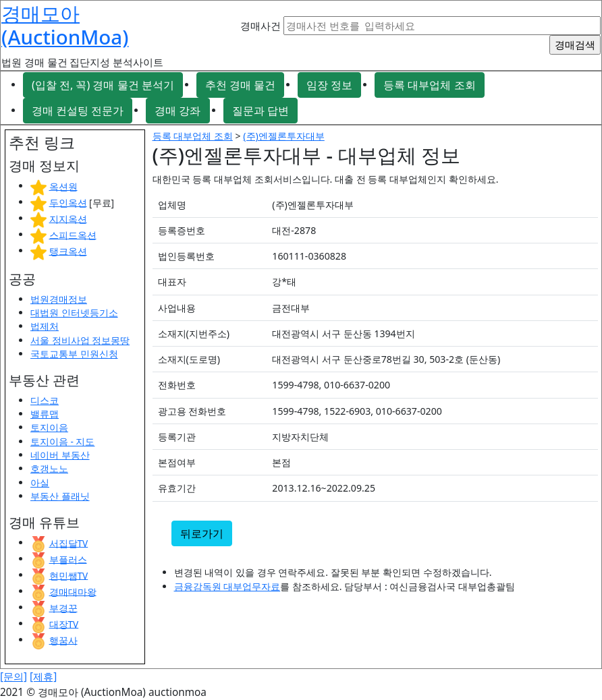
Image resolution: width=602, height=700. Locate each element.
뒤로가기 (202, 533)
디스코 (45, 400)
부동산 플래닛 (60, 496)
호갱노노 (49, 468)
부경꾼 (63, 607)
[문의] (13, 677)
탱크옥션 (68, 251)
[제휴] (43, 677)
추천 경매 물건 (240, 85)
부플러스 (68, 559)
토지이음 (49, 427)
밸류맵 (45, 414)
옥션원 (63, 186)
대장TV (64, 623)
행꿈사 (63, 640)
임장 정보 (329, 85)
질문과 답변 (261, 111)
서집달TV (69, 543)
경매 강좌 (177, 111)
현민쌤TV (69, 575)
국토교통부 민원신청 (74, 354)
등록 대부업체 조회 (429, 85)
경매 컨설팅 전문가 (78, 111)
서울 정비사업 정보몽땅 (80, 340)
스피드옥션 (73, 234)
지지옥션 (68, 218)
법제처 (45, 326)
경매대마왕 (73, 591)
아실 (40, 483)
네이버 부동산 (60, 455)
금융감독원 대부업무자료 (227, 586)
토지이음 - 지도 (62, 441)
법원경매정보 (59, 299)
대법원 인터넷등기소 (74, 313)
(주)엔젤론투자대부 (283, 136)
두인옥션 (68, 202)
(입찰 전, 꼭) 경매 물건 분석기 (103, 85)
